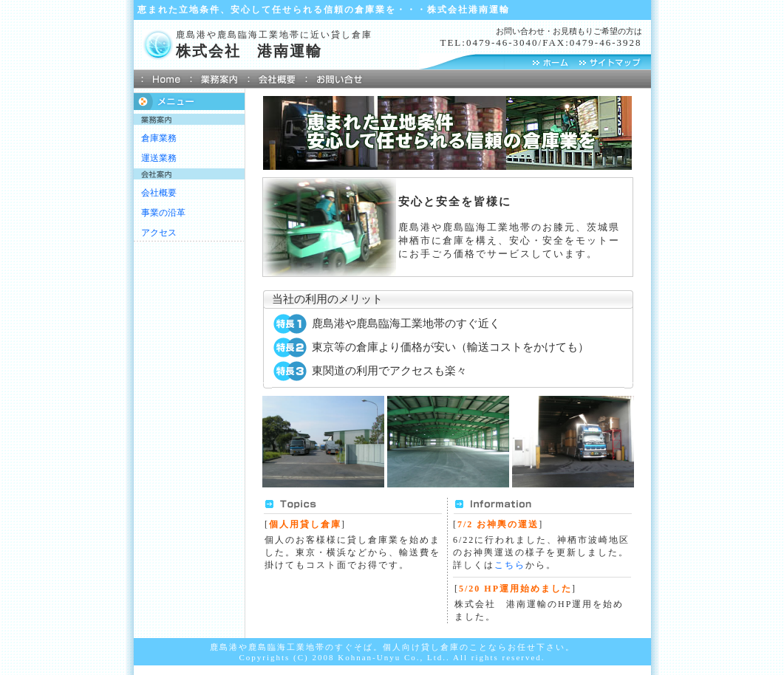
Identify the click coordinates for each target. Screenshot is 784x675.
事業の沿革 (163, 213)
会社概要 (159, 193)
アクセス (159, 233)
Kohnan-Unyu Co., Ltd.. (394, 657)
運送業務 (159, 158)
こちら (510, 565)
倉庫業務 (159, 138)
